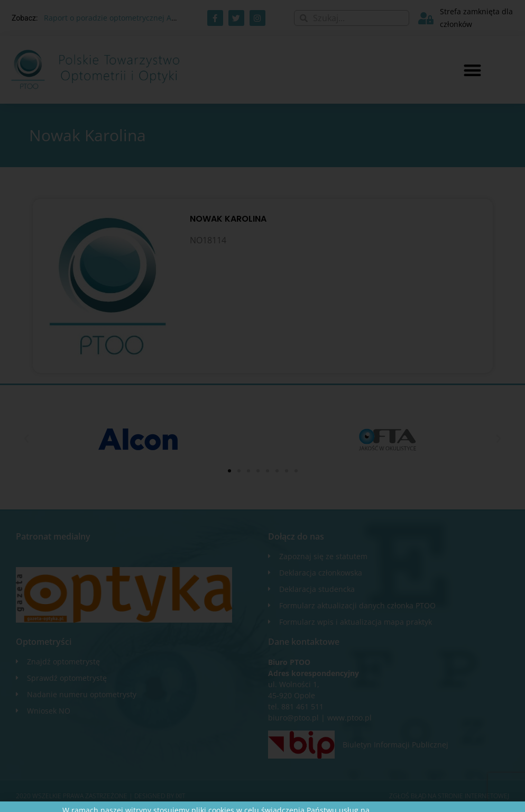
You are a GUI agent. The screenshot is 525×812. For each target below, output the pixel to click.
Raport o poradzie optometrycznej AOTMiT (119, 18)
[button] (472, 70)
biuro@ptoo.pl (293, 718)
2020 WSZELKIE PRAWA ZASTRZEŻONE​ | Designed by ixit (100, 796)
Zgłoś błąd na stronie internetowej (449, 796)
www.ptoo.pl (349, 718)
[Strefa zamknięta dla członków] (426, 18)
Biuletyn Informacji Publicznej (395, 745)
